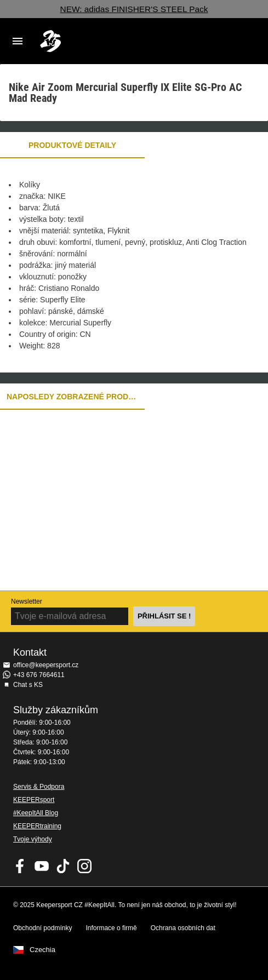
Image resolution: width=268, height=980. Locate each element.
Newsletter (27, 601)
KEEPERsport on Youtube (42, 866)
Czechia (42, 950)
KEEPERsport (34, 800)
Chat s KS (28, 685)
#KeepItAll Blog (36, 813)
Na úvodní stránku (125, 41)
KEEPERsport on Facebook (20, 866)
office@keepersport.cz (46, 665)
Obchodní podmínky (42, 928)
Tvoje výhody (33, 839)
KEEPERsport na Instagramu (84, 866)
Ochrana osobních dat (183, 928)
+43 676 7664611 (39, 675)
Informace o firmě (111, 928)
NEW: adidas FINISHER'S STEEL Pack (134, 9)
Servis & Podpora (39, 787)
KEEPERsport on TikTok (63, 866)
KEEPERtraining (37, 826)
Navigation (18, 41)
